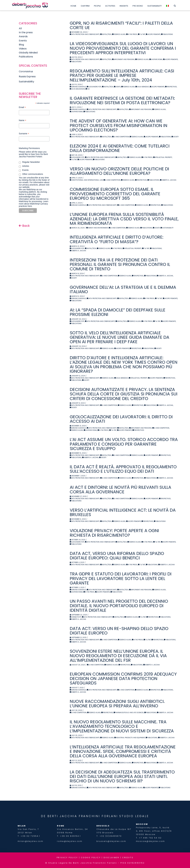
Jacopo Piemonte (153, 34)
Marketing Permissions (29, 148)
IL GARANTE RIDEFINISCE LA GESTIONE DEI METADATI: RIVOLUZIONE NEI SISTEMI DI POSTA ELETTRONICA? (122, 100)
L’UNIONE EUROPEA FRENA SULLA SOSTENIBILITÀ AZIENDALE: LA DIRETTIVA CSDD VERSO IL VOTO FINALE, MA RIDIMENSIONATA (124, 219)
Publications (167, 34)
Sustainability (167, 228)
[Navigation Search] (175, 5)
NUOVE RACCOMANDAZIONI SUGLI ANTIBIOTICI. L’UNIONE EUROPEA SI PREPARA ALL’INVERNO (117, 704)
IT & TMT (142, 34)
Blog (21, 45)
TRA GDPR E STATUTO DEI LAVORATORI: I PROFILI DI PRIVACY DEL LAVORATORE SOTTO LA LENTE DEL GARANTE (121, 578)
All (20, 28)
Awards (23, 36)
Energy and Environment (97, 228)
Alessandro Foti (94, 87)
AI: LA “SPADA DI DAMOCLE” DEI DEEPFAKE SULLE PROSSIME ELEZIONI (118, 312)
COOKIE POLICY (91, 858)
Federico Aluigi (119, 34)
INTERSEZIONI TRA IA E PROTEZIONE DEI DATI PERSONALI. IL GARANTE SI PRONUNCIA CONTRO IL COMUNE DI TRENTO (120, 264)
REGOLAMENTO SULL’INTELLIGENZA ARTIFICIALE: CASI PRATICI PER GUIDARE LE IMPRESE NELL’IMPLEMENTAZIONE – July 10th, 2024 (122, 75)
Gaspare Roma (156, 59)
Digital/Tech (106, 34)
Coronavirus (26, 71)
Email (22, 108)
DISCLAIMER (111, 858)
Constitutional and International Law (86, 180)
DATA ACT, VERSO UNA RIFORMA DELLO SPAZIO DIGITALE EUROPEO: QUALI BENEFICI (117, 556)
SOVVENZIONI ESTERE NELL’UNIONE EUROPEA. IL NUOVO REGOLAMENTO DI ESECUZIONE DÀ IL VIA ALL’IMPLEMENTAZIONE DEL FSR (118, 656)
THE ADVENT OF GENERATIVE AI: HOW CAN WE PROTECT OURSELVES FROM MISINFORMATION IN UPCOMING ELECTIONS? (119, 125)
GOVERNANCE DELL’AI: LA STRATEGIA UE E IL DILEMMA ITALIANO (123, 289)
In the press (26, 32)
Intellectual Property (163, 157)
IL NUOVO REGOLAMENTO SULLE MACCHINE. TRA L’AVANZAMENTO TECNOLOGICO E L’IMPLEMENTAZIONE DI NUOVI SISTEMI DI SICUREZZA (122, 726)
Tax (88, 89)
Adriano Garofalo (78, 87)
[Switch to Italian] (167, 5)
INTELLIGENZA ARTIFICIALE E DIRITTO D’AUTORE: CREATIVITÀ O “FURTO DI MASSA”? (117, 239)
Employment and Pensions (123, 59)
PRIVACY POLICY (67, 858)
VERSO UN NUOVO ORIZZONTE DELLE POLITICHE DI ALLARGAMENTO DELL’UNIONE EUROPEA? (119, 171)
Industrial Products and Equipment (130, 738)
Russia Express (27, 76)
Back (24, 226)
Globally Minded (28, 53)
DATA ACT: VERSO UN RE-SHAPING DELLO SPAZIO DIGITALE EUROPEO (119, 631)
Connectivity (76, 617)
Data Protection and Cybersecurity (85, 34)
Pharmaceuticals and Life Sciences (129, 713)
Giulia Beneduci (142, 87)
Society (175, 137)
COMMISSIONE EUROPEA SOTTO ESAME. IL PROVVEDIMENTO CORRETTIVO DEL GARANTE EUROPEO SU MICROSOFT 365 (115, 194)
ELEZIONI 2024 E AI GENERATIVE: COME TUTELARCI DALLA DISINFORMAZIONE (120, 148)
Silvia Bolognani (77, 89)
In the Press (132, 34)
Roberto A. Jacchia (168, 180)
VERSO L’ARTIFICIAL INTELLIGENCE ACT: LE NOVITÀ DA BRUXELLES (123, 512)
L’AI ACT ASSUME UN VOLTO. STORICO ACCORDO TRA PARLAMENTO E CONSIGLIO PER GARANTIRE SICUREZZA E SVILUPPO (124, 444)
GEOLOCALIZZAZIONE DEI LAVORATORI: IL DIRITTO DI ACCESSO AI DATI (121, 419)
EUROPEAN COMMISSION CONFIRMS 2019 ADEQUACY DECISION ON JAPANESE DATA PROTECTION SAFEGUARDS (123, 679)
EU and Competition (121, 137)
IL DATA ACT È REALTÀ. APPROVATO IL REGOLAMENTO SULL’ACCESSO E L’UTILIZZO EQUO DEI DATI (123, 469)
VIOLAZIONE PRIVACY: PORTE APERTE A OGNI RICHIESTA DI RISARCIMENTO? (114, 533)
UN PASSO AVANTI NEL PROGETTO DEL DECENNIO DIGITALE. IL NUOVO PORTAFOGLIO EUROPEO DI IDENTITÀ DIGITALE (119, 606)
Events (117, 87)
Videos (23, 49)
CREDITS (128, 858)
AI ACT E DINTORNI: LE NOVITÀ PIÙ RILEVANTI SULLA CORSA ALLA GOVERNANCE (120, 489)
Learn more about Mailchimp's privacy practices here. (34, 204)
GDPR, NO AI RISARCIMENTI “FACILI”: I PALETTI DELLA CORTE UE (121, 25)
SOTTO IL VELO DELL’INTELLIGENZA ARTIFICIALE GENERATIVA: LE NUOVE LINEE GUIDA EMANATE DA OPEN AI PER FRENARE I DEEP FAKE (119, 337)
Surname (24, 134)
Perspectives (171, 87)
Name (22, 121)
